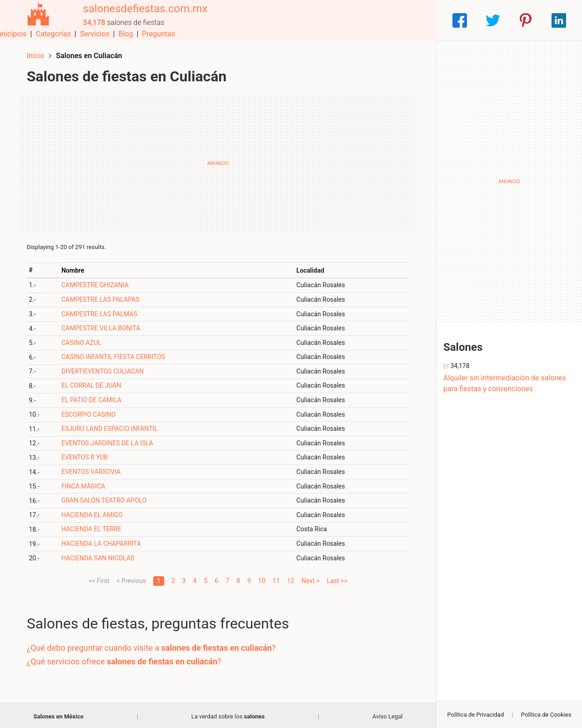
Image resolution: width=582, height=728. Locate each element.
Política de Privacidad (476, 715)
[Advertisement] (218, 161)
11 (276, 578)
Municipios (263, 20)
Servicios (349, 20)
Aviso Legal (387, 714)
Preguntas (413, 20)
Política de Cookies (546, 715)
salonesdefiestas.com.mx (142, 15)
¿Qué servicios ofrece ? (126, 659)
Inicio (37, 53)
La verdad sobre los (228, 714)
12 (291, 578)
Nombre (75, 268)
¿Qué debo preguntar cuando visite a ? (153, 646)
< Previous (131, 578)
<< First (99, 578)
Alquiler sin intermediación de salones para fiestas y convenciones (505, 383)
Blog (380, 20)
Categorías (307, 20)
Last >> (337, 578)
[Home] (36, 20)
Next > (311, 578)
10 (262, 578)
